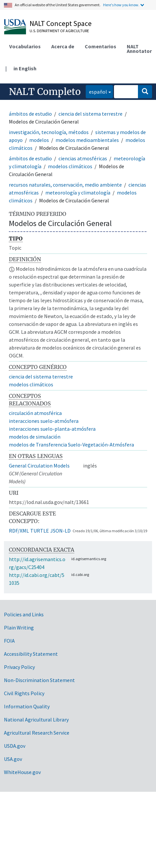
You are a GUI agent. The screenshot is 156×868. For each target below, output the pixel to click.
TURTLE (40, 531)
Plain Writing (19, 628)
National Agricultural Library (36, 720)
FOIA (9, 641)
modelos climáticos (70, 166)
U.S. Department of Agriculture (59, 31)
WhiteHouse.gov (22, 772)
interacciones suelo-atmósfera (44, 421)
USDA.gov (15, 746)
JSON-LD (60, 531)
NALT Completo (45, 92)
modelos (39, 140)
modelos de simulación (35, 437)
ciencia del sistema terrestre (90, 114)
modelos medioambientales (87, 140)
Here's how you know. (121, 5)
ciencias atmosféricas (83, 158)
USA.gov (13, 759)
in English (25, 68)
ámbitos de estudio (30, 114)
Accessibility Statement (31, 654)
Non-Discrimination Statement (39, 680)
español (96, 91)
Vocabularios (25, 46)
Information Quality (27, 706)
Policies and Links (24, 614)
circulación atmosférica (35, 413)
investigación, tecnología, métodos (49, 132)
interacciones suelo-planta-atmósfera (52, 429)
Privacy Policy (19, 667)
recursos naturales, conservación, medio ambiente (65, 185)
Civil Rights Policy (24, 693)
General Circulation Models (39, 466)
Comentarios (100, 46)
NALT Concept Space (61, 23)
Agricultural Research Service (37, 733)
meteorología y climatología (78, 193)
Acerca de (63, 46)
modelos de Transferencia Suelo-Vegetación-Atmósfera (71, 445)
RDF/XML (19, 531)
